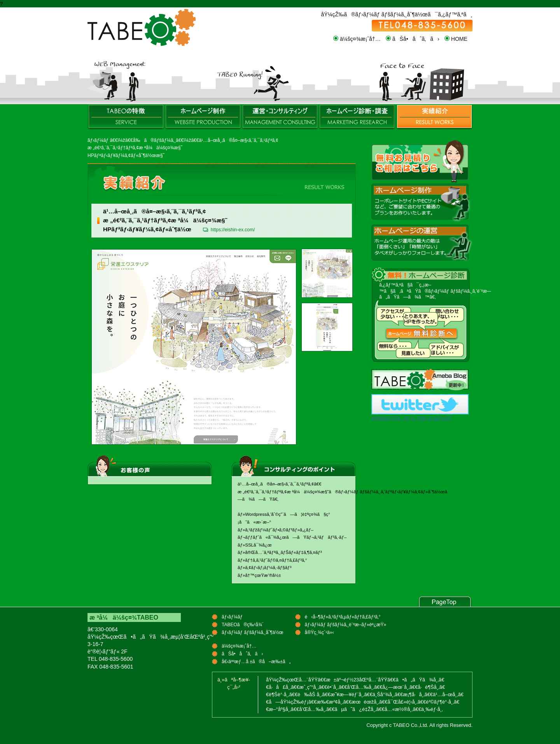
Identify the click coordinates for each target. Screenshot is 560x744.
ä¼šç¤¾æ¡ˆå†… (360, 39)
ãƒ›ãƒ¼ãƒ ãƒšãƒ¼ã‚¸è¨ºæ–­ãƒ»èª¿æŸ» (357, 118)
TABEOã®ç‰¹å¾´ (126, 118)
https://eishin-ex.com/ (233, 230)
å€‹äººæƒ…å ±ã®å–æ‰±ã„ (256, 662)
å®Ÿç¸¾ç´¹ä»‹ (434, 118)
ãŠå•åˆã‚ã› (416, 39)
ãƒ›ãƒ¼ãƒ (99, 140)
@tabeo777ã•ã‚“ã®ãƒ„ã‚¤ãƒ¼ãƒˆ (412, 418)
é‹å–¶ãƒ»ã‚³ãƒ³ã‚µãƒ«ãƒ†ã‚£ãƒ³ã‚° (280, 118)
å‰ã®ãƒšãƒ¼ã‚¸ (154, 140)
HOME (459, 39)
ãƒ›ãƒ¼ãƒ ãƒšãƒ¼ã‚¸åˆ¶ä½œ (203, 118)
